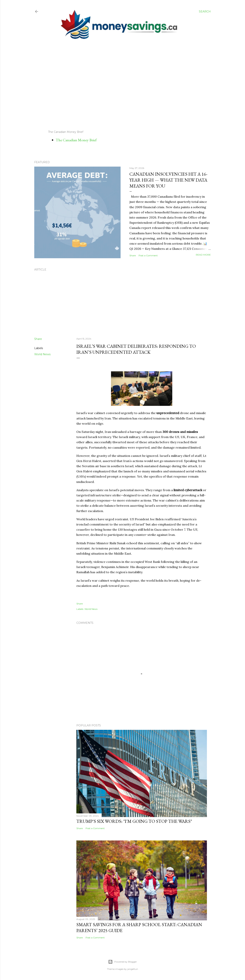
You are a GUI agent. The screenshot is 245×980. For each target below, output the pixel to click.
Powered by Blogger (122, 962)
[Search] (205, 12)
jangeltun (133, 969)
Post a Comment (148, 255)
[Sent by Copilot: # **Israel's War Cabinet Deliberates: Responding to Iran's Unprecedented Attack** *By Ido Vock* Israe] (142, 499)
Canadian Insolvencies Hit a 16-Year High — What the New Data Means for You (168, 180)
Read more (203, 255)
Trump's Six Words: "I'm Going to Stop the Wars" (134, 821)
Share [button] (133, 255)
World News (42, 354)
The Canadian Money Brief (76, 140)
